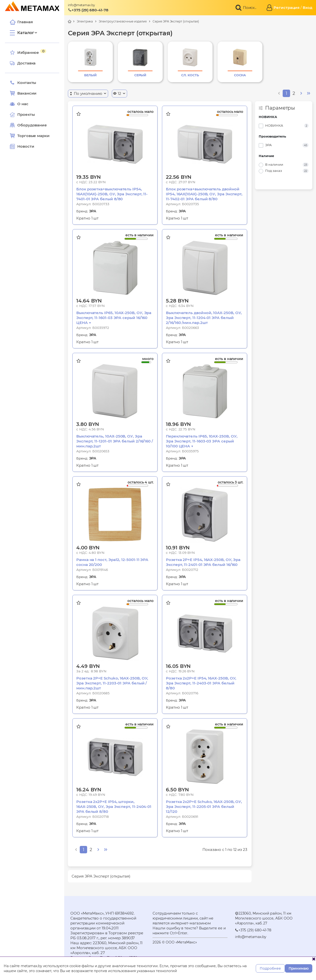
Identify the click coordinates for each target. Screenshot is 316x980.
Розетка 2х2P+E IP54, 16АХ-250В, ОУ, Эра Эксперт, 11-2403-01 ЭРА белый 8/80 (201, 683)
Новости (22, 146)
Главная (21, 22)
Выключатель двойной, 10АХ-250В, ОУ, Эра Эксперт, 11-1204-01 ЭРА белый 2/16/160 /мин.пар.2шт (204, 318)
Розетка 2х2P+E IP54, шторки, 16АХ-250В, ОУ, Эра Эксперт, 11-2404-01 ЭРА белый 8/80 (114, 807)
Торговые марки (30, 136)
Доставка (23, 63)
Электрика (85, 21)
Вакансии (23, 93)
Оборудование (32, 125)
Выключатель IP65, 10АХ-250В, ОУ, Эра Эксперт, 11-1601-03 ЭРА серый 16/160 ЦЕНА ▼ (114, 318)
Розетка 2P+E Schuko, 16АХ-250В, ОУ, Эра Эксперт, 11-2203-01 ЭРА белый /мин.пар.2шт (112, 683)
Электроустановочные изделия (123, 21)
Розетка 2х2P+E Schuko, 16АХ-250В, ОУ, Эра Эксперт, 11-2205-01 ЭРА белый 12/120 (204, 807)
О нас (19, 104)
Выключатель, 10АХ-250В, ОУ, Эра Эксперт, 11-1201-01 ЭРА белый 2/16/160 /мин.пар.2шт (115, 441)
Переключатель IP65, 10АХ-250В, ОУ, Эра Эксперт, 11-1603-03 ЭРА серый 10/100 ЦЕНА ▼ (202, 441)
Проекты (26, 114)
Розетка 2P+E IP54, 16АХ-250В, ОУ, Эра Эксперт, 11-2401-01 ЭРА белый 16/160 (203, 562)
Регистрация (286, 8)
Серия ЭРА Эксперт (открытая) (176, 21)
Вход (307, 8)
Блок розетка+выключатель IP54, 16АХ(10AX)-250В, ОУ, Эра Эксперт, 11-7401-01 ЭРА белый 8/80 (112, 194)
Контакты (23, 83)
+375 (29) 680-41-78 (88, 10)
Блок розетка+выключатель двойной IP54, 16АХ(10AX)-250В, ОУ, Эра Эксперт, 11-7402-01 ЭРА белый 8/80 (204, 194)
